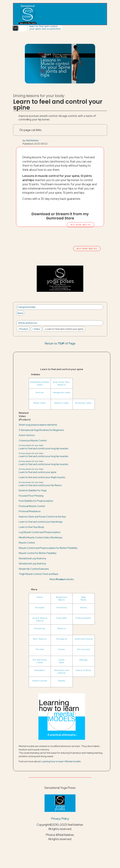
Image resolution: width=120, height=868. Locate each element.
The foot (40, 649)
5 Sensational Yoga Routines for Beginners (41, 430)
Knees (62, 649)
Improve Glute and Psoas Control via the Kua (42, 517)
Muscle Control (27, 543)
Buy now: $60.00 (81, 225)
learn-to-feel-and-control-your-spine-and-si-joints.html (45, 27)
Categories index (62, 392)
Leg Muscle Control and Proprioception (40, 532)
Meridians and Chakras (62, 672)
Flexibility (62, 607)
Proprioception (83, 618)
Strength (40, 607)
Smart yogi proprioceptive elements (38, 425)
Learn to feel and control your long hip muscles (43, 447)
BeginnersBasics (62, 598)
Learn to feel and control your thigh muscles (42, 477)
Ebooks (62, 681)
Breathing (40, 628)
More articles (62, 579)
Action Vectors (27, 435)
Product (24, 329)
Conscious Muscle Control (33, 440)
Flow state (62, 618)
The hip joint (84, 649)
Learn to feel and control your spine (38, 471)
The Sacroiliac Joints (40, 661)
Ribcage (84, 660)
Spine (20, 313)
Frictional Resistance (30, 511)
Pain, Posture (40, 639)
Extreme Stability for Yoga (33, 490)
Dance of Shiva (83, 670)
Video (37, 329)
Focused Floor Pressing (31, 496)
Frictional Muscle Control (32, 506)
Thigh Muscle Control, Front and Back (38, 574)
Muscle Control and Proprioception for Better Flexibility (48, 548)
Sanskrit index (62, 403)
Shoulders (40, 670)
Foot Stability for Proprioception (36, 501)
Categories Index (26, 307)
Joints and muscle (84, 639)
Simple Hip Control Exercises (34, 569)
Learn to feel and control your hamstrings (41, 522)
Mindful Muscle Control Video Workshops (41, 537)
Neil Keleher (32, 140)
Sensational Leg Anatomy (32, 558)
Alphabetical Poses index (40, 383)
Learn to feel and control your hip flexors (40, 484)
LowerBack (62, 661)
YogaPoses (84, 598)
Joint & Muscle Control (40, 619)
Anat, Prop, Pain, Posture (62, 383)
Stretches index (83, 403)
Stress (84, 607)
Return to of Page (60, 343)
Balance (62, 628)
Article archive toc (28, 323)
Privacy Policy (60, 819)
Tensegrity (62, 639)
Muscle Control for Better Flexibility (38, 553)
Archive (40, 392)
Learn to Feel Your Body (31, 527)
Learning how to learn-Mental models (61, 761)
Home (40, 597)
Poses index (40, 403)
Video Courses (40, 681)
